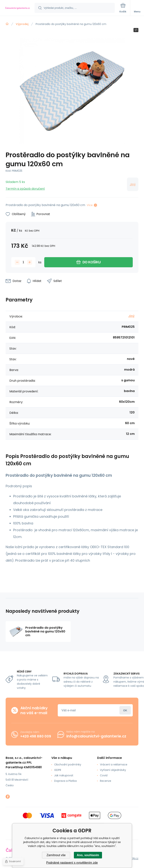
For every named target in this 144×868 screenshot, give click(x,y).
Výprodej (22, 24)
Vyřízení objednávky (113, 770)
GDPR (58, 770)
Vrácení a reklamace (114, 765)
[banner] (17, 8)
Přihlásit (125, 710)
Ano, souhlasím (88, 855)
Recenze (106, 781)
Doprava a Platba (65, 781)
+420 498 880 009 (36, 736)
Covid (104, 775)
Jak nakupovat (64, 775)
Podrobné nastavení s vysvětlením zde (72, 863)
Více (90, 205)
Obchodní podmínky (68, 765)
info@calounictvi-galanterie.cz (96, 736)
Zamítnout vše (56, 855)
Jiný (133, 184)
